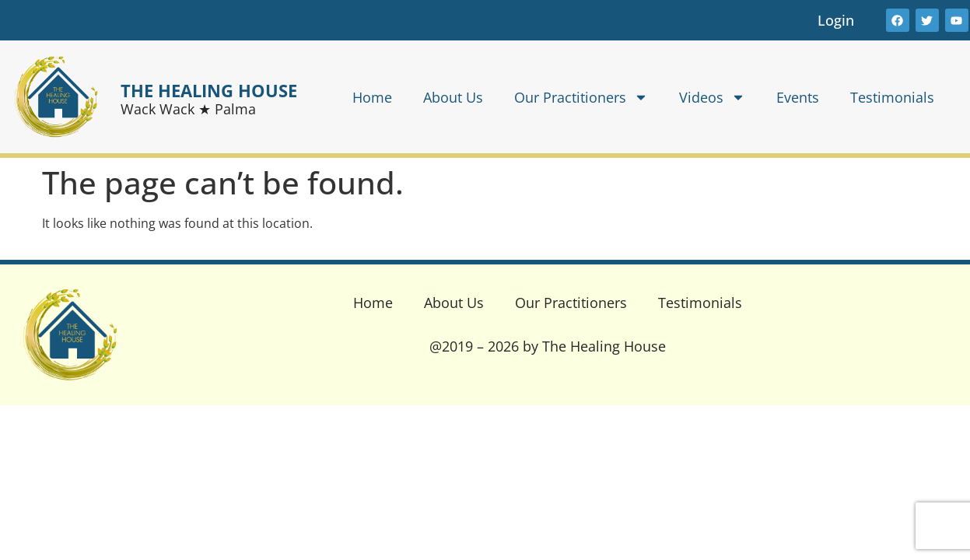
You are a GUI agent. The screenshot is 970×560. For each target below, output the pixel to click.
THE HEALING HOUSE (209, 90)
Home (372, 97)
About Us (453, 97)
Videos (712, 97)
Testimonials (892, 97)
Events (798, 97)
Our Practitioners (581, 97)
